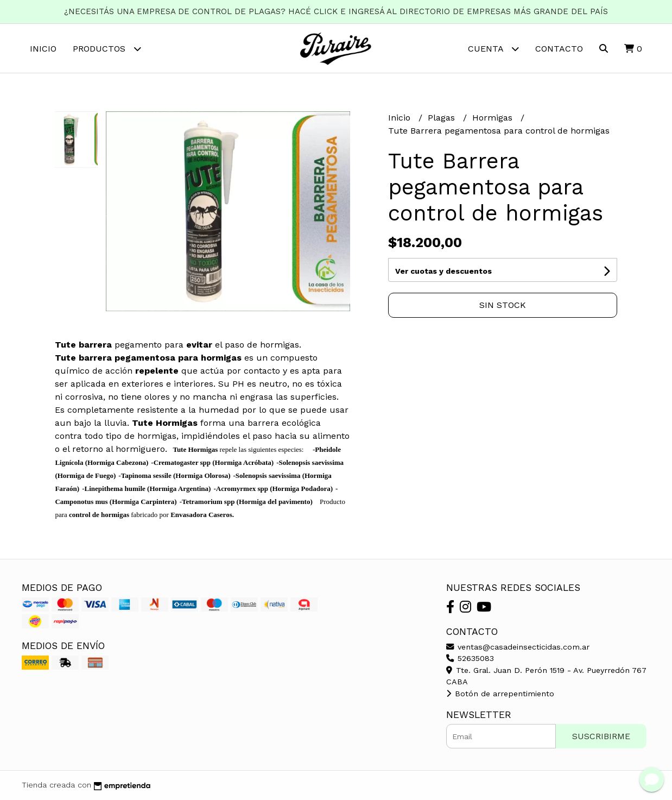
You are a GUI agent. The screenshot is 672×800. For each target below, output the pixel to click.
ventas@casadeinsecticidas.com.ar (518, 647)
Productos (107, 49)
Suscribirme (601, 736)
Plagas (443, 118)
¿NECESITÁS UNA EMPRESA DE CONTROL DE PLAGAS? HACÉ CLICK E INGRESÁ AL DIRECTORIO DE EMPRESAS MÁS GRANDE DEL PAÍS (336, 11)
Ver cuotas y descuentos (443, 271)
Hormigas (494, 118)
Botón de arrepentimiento (500, 694)
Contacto (559, 49)
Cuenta (493, 49)
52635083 (470, 658)
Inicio (43, 49)
